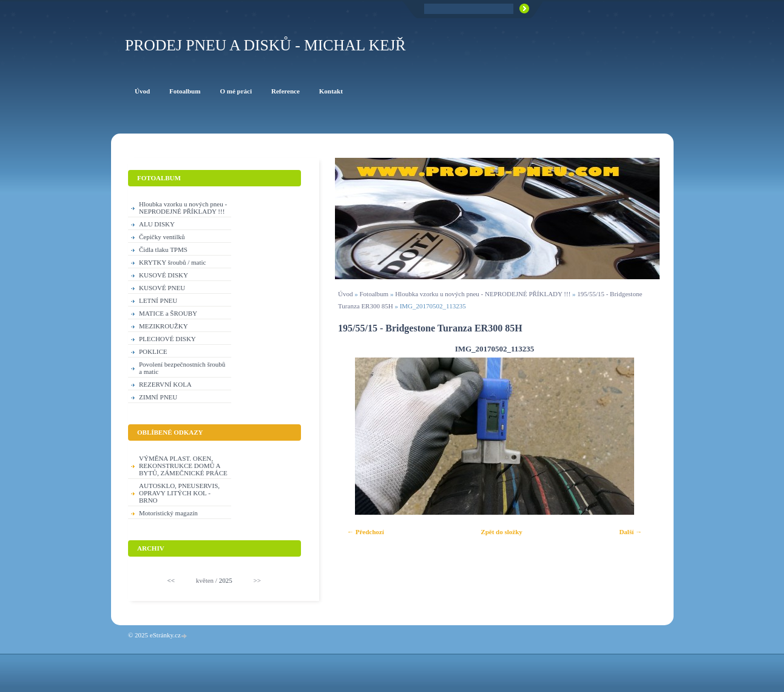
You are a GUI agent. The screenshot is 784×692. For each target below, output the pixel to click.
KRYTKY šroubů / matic (173, 262)
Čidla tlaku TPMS (163, 249)
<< (171, 580)
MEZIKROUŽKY (164, 326)
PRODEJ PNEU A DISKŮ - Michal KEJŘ (265, 45)
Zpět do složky (501, 532)
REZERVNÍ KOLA (165, 384)
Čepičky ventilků (162, 237)
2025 (226, 580)
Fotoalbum (374, 294)
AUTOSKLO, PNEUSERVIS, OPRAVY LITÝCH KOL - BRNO (179, 493)
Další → (630, 532)
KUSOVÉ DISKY (164, 275)
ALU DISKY (157, 224)
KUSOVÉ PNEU (162, 288)
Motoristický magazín (168, 513)
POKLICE (153, 351)
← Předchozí (366, 532)
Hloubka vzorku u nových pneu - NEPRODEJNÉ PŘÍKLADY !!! (483, 294)
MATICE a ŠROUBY (168, 313)
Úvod (345, 294)
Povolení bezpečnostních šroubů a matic (182, 368)
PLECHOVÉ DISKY (167, 339)
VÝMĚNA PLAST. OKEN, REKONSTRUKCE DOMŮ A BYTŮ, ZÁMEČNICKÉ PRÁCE (183, 466)
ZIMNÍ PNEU (158, 397)
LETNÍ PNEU (158, 300)
